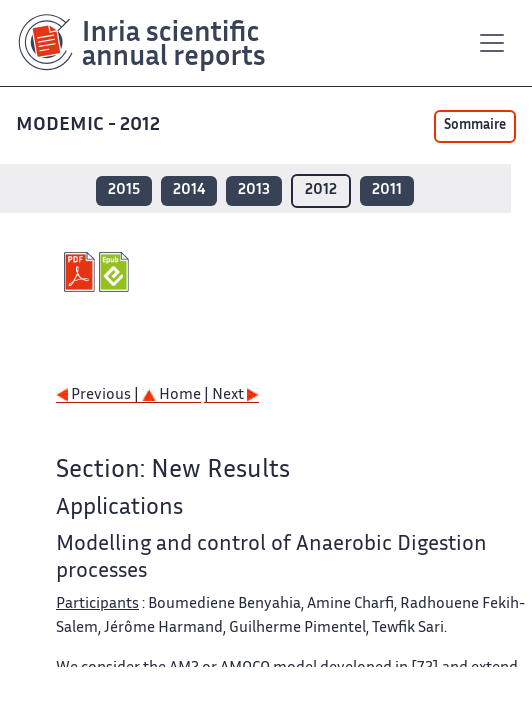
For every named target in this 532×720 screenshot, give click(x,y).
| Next (231, 395)
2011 (387, 190)
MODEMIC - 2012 (90, 125)
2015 (124, 190)
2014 (189, 190)
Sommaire (475, 126)
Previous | (99, 395)
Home (171, 395)
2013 (254, 190)
